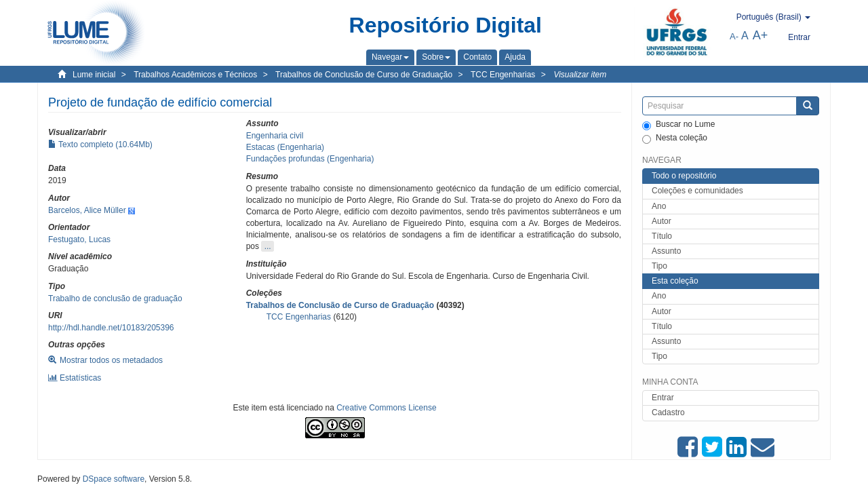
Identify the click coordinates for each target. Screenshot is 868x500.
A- (734, 36)
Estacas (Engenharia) (285, 147)
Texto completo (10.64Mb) (100, 145)
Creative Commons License (386, 408)
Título (662, 236)
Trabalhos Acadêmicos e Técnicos (195, 75)
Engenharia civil (275, 136)
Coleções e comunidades (697, 191)
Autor (662, 221)
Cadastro (668, 412)
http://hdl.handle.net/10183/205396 (111, 328)
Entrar (663, 398)
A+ (761, 35)
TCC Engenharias (503, 75)
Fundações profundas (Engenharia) (310, 159)
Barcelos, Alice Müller (87, 210)
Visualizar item (580, 75)
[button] (390, 57)
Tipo (659, 266)
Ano (659, 206)
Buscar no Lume (678, 125)
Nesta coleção (675, 138)
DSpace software (114, 479)
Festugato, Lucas (79, 239)
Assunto (666, 251)
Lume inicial (94, 75)
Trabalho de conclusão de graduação (115, 299)
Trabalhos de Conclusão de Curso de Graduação (364, 75)
